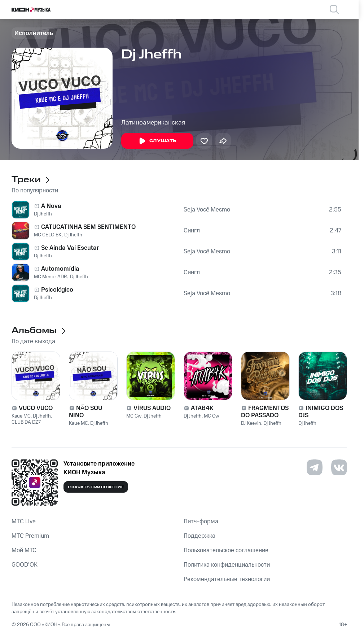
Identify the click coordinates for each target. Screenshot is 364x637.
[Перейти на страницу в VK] (339, 467)
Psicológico (57, 290)
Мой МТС (24, 550)
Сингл (192, 231)
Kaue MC (21, 416)
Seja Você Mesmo (207, 210)
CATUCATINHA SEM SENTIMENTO (88, 227)
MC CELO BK (48, 235)
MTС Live (24, 522)
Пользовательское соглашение (226, 550)
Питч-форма (201, 522)
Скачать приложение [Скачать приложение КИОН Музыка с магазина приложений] (96, 487)
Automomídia (60, 269)
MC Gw (134, 416)
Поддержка (199, 536)
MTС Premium (30, 536)
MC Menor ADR (51, 277)
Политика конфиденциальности (227, 565)
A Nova (51, 206)
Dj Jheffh (43, 214)
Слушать (157, 141)
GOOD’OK (25, 565)
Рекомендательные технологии (227, 579)
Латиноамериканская (153, 123)
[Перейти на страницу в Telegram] (315, 467)
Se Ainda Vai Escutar (70, 248)
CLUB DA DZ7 (26, 422)
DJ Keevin (251, 423)
